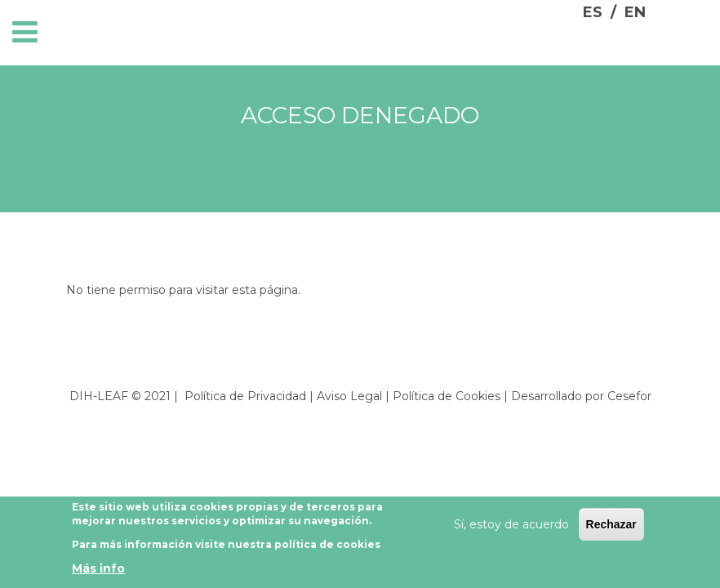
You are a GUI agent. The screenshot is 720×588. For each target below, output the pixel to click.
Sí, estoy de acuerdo (511, 528)
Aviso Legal (349, 396)
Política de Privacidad (245, 396)
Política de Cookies (447, 396)
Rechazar (611, 528)
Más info (98, 572)
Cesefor (629, 396)
